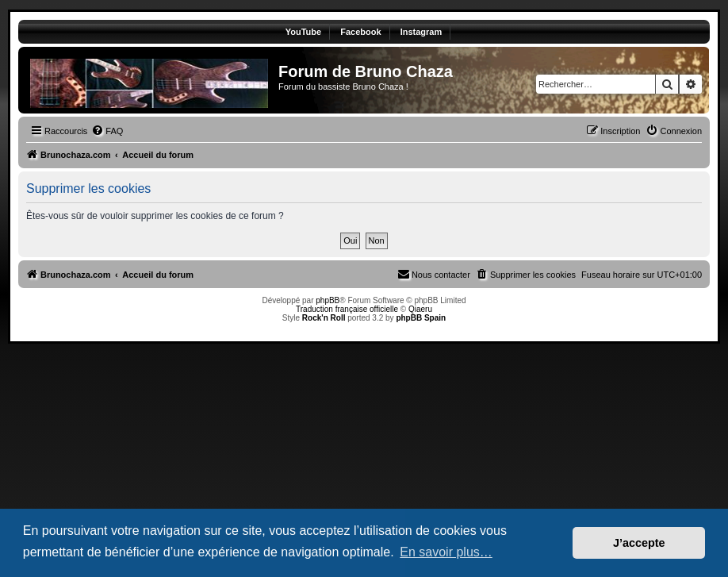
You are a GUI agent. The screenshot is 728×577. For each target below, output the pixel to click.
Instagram (421, 32)
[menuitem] (107, 131)
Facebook (360, 32)
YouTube (303, 32)
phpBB (328, 300)
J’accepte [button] (639, 543)
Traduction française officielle (347, 309)
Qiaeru (420, 309)
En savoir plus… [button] (446, 552)
